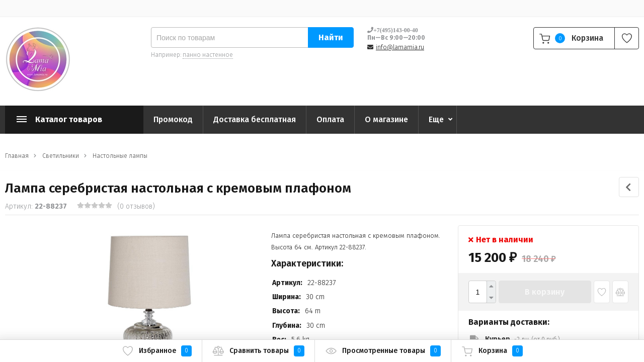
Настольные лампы (120, 156)
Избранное (157, 351)
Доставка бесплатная (255, 119)
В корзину (545, 292)
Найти (331, 37)
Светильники (61, 156)
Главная (17, 156)
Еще (436, 119)
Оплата (330, 119)
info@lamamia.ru (400, 47)
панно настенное (208, 55)
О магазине (386, 119)
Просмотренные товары (383, 351)
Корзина (492, 351)
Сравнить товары (258, 351)
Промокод (173, 119)
